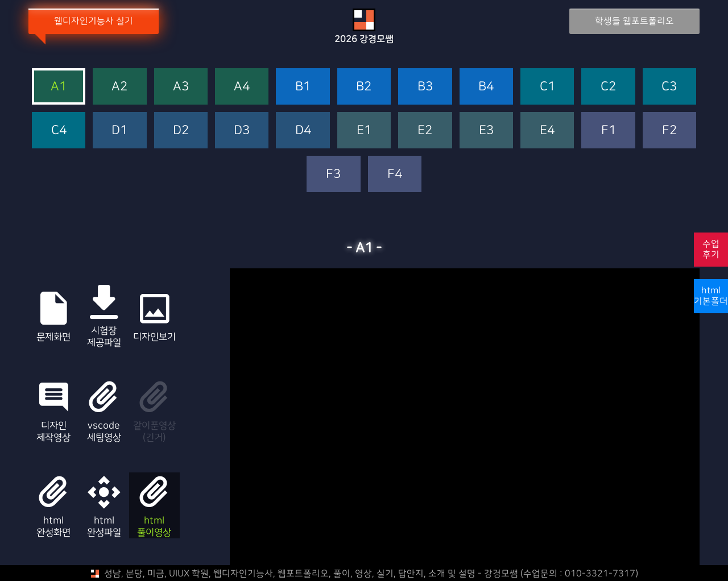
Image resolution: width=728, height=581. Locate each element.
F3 (333, 174)
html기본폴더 (711, 296)
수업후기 (711, 249)
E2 (425, 130)
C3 (669, 87)
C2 (608, 87)
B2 (364, 87)
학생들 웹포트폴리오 (632, 21)
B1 (303, 87)
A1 (59, 87)
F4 (395, 174)
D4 (303, 130)
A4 (242, 87)
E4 (547, 130)
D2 (181, 130)
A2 (119, 87)
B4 (486, 87)
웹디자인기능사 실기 (96, 21)
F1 (609, 130)
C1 (547, 87)
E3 (486, 130)
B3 (425, 87)
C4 (59, 130)
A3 (181, 87)
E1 (364, 130)
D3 (242, 130)
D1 (119, 130)
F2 (669, 130)
